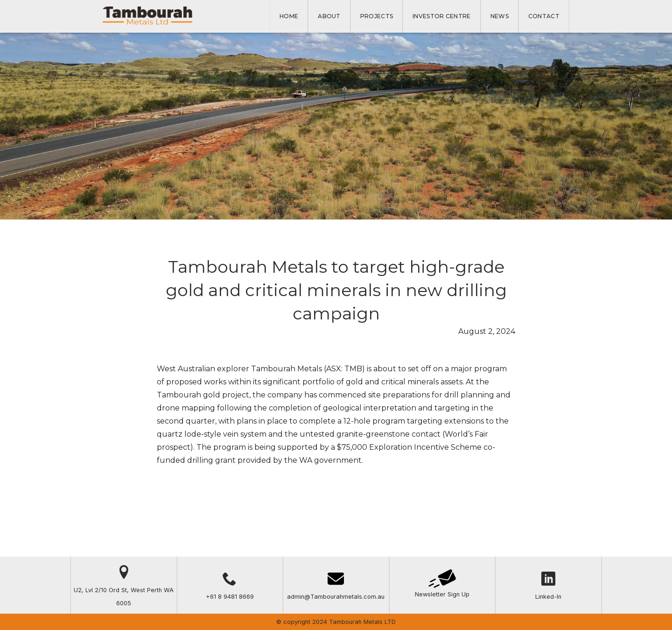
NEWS (500, 16)
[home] (147, 16)
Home (289, 16)
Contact (544, 16)
